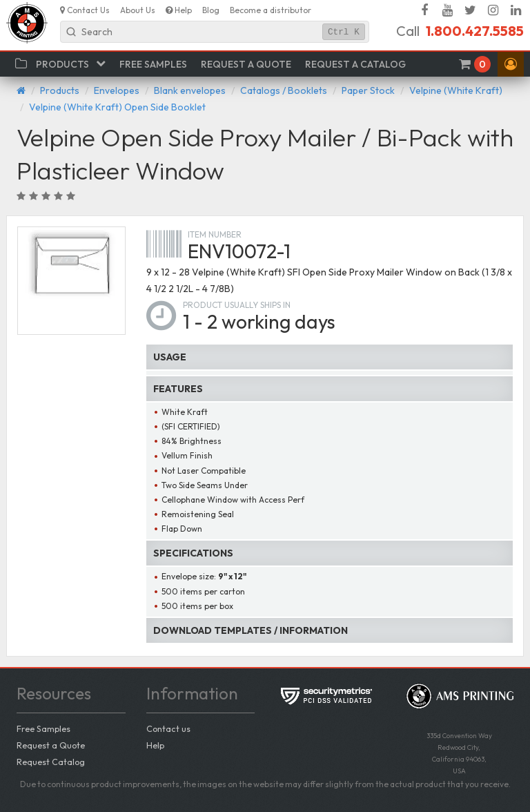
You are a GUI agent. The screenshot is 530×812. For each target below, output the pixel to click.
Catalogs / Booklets (284, 90)
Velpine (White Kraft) (456, 90)
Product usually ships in (237, 305)
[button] (511, 64)
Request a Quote (51, 745)
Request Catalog (51, 762)
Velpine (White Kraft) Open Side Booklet (117, 107)
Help (155, 745)
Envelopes (117, 90)
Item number (215, 234)
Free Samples (43, 728)
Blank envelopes (190, 90)
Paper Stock (368, 90)
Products (60, 90)
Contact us (168, 728)
